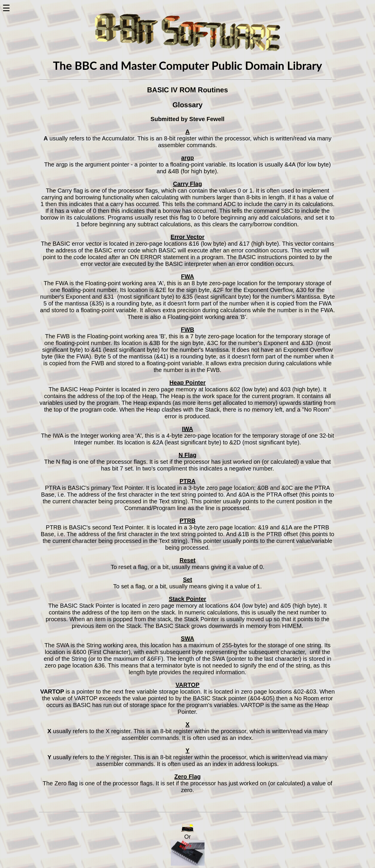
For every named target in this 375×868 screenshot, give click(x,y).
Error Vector (187, 237)
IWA (187, 429)
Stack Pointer (187, 599)
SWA (187, 638)
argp (187, 158)
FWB (187, 329)
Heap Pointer (187, 383)
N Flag (187, 455)
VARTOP (187, 685)
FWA (187, 276)
